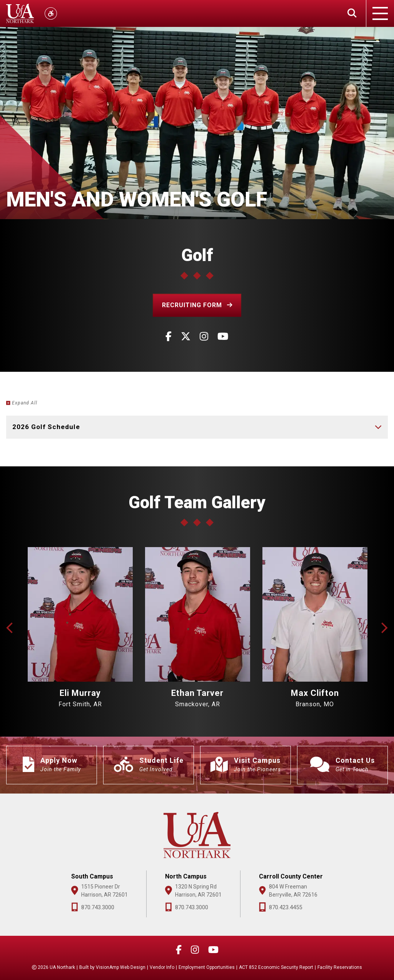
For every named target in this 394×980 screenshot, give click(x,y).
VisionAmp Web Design (121, 967)
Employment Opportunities (207, 967)
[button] (197, 305)
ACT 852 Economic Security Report (276, 967)
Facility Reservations (340, 967)
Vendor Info (162, 967)
